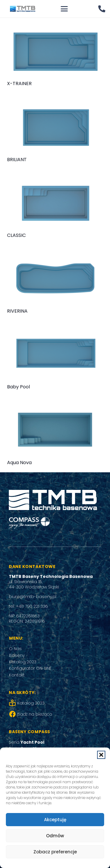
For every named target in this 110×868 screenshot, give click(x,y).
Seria (27, 742)
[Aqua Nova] (55, 430)
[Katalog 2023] (13, 703)
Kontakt (17, 675)
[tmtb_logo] (23, 9)
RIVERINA (17, 311)
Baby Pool (18, 387)
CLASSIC (16, 235)
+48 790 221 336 (32, 606)
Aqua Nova (19, 463)
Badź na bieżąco (35, 714)
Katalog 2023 (23, 662)
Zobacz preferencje (55, 852)
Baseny (17, 655)
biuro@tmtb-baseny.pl (33, 597)
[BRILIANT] (55, 127)
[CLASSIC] (55, 203)
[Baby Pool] (55, 355)
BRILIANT (17, 160)
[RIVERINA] (55, 279)
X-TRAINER (19, 83)
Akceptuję (55, 820)
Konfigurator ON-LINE (30, 668)
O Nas (15, 649)
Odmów (55, 836)
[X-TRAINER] (55, 51)
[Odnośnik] (102, 9)
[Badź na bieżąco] (13, 714)
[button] (101, 755)
